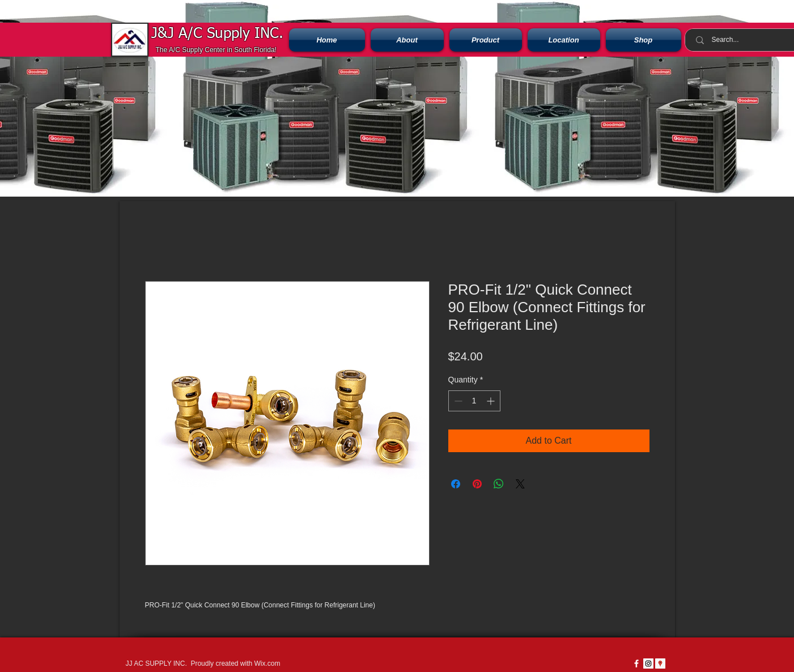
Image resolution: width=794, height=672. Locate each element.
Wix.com (267, 664)
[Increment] (492, 401)
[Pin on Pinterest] (477, 484)
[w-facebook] (636, 664)
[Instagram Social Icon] (648, 664)
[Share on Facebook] (456, 484)
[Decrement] (457, 401)
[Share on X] (520, 484)
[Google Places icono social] (660, 664)
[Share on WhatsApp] (499, 484)
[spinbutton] (474, 401)
